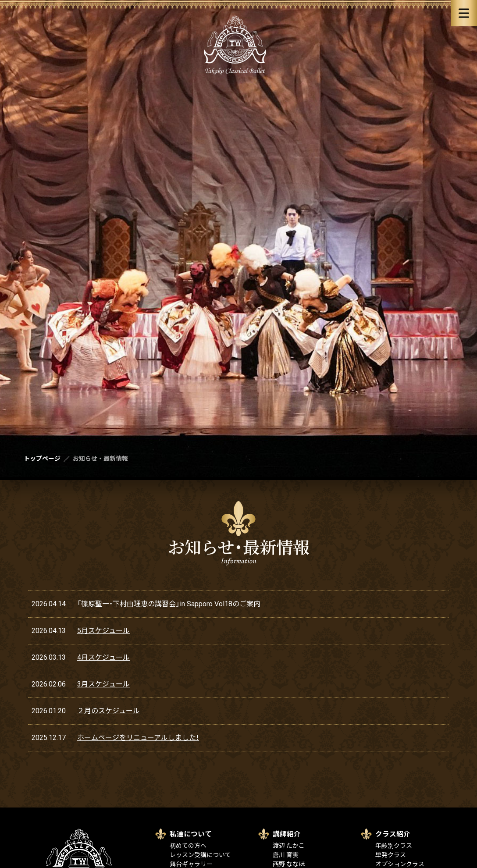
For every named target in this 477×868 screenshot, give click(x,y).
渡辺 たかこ (289, 846)
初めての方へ (188, 846)
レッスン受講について (200, 855)
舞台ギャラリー (191, 864)
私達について (191, 834)
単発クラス (391, 855)
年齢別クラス (394, 846)
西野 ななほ (289, 864)
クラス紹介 (393, 834)
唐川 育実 (286, 855)
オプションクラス (400, 864)
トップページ (42, 459)
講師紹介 (287, 834)
